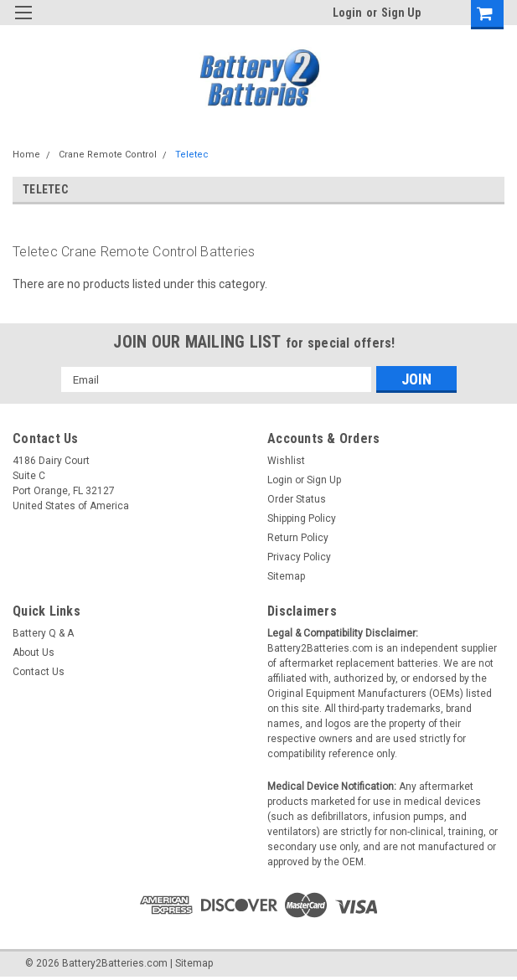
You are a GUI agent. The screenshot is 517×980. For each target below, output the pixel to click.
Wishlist (286, 461)
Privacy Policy (299, 557)
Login (347, 13)
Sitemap (286, 576)
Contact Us (39, 672)
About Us (34, 652)
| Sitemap (191, 963)
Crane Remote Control (108, 155)
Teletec (192, 155)
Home (26, 155)
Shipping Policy (302, 518)
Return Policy (298, 538)
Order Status (297, 499)
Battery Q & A (43, 633)
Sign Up (401, 13)
